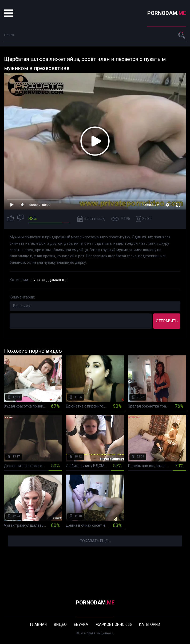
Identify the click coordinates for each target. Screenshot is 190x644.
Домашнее (58, 280)
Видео (60, 624)
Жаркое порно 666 (114, 624)
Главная (38, 624)
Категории (150, 624)
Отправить (167, 321)
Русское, (39, 280)
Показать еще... (95, 541)
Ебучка (81, 624)
